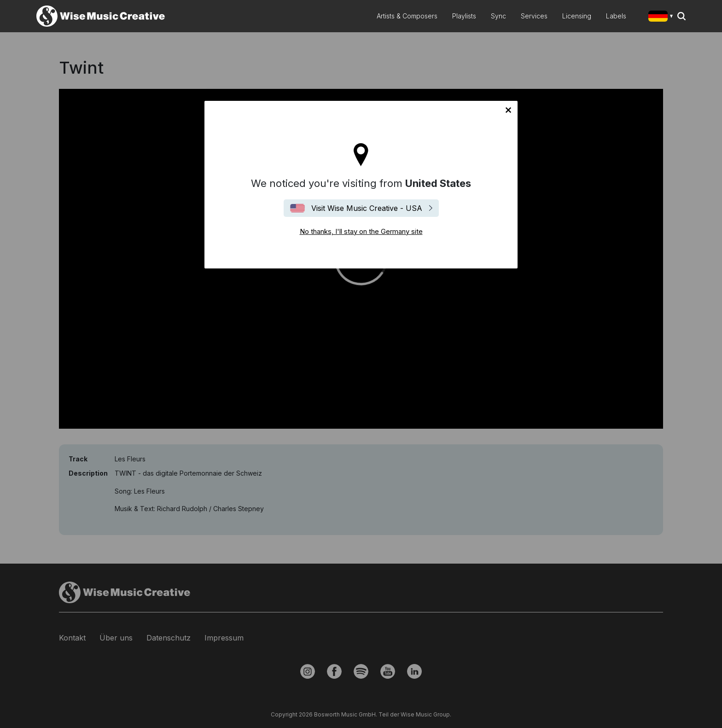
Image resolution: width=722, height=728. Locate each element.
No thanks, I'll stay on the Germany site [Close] (508, 110)
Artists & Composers (407, 16)
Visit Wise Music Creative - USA (367, 208)
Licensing (577, 16)
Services (534, 16)
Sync (498, 16)
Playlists (464, 16)
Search (681, 16)
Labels (616, 16)
